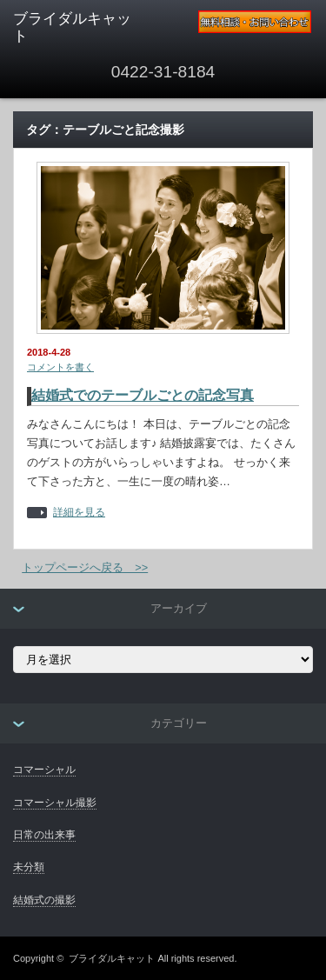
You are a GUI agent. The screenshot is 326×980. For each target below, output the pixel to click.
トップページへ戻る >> (85, 567)
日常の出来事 (44, 835)
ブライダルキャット (112, 958)
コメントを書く (60, 367)
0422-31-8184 (163, 72)
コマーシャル (44, 770)
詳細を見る (79, 513)
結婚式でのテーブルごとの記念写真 (143, 395)
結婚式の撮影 (44, 900)
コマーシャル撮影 (55, 803)
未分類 (29, 867)
